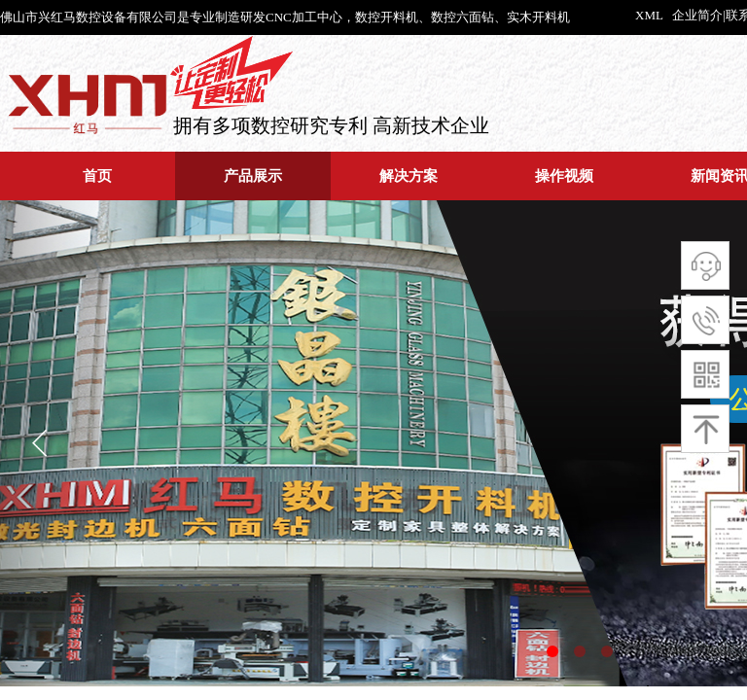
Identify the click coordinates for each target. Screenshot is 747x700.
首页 (97, 175)
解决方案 (409, 175)
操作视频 (564, 175)
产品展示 (253, 175)
